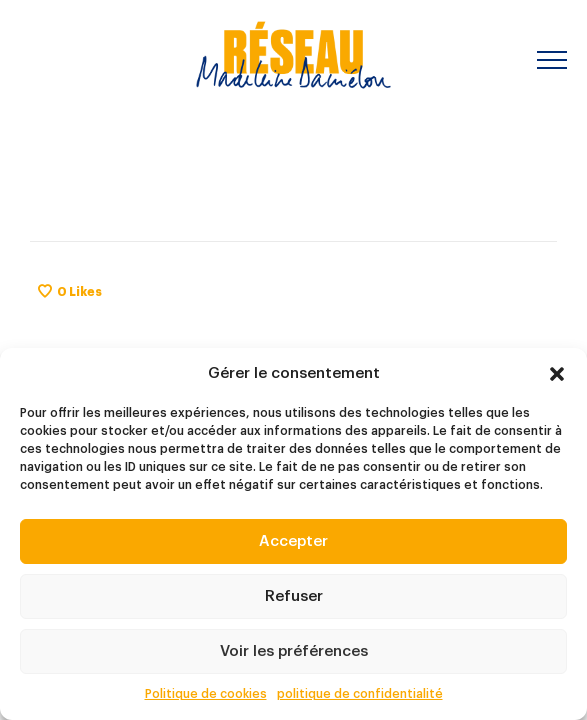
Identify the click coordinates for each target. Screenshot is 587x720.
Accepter (293, 541)
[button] (557, 374)
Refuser (294, 596)
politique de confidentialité (360, 694)
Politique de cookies (206, 694)
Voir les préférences (294, 651)
